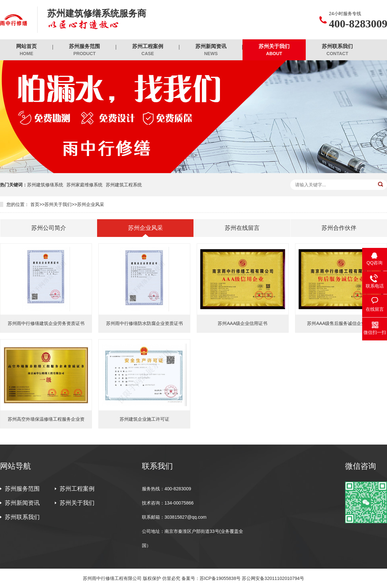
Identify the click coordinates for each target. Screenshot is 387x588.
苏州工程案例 (148, 50)
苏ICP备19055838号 (220, 578)
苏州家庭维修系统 (84, 185)
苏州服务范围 (84, 50)
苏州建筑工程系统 (124, 185)
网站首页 (26, 50)
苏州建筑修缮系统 (45, 185)
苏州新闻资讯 (211, 50)
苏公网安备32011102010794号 (273, 578)
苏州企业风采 (91, 204)
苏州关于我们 (274, 50)
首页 (35, 204)
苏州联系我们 (337, 50)
